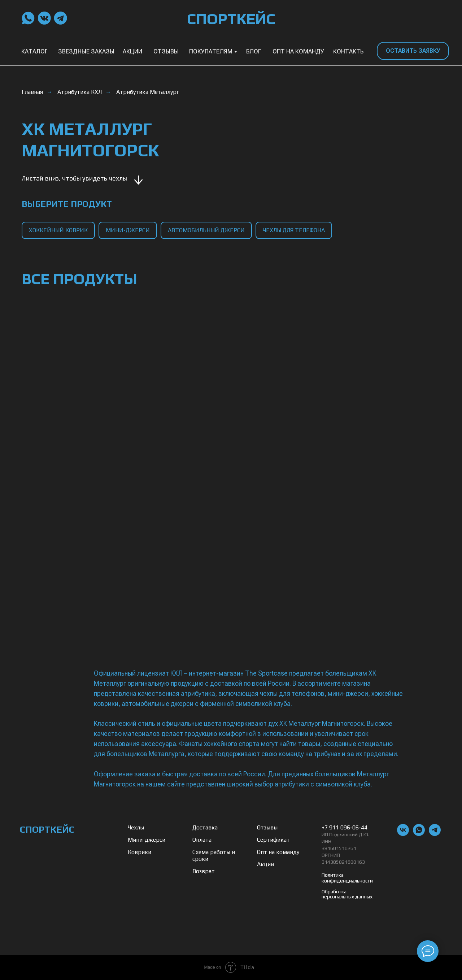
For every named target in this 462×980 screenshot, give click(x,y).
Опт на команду (278, 852)
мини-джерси (128, 230)
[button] (413, 51)
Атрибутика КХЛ (80, 92)
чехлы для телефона (294, 230)
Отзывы (267, 827)
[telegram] (435, 834)
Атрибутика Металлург (148, 92)
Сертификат (273, 840)
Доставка (205, 827)
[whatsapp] (419, 834)
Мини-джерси (147, 840)
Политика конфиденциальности (347, 878)
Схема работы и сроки (214, 855)
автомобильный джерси (206, 230)
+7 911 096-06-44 (345, 827)
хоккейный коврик (58, 230)
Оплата (202, 840)
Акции (265, 864)
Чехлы (136, 827)
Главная (32, 92)
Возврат (204, 871)
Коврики (140, 852)
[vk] (403, 834)
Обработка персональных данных (347, 894)
